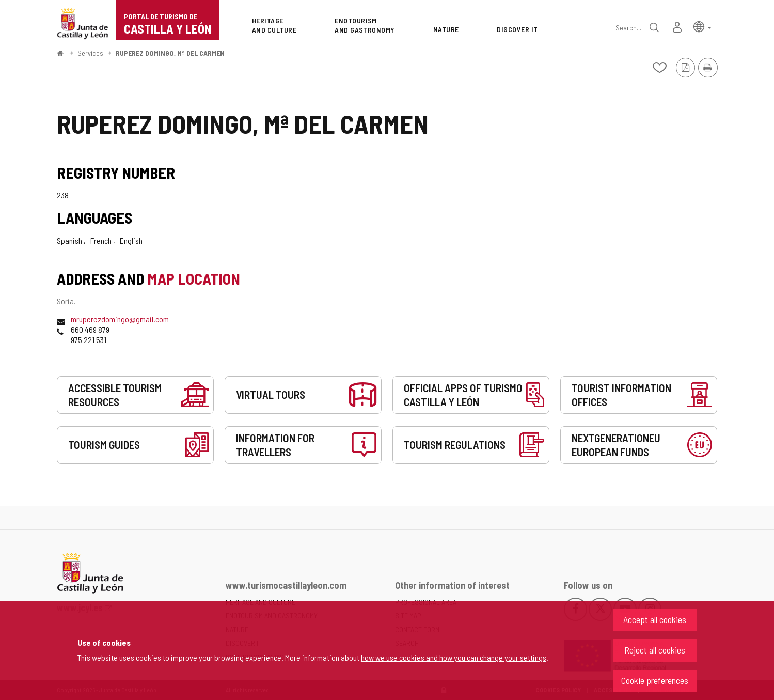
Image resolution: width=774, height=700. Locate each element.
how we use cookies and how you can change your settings (454, 657)
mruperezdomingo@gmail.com (120, 319)
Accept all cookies (655, 619)
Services (90, 53)
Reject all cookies (655, 650)
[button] (702, 26)
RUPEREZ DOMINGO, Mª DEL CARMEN (170, 53)
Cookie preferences (655, 680)
